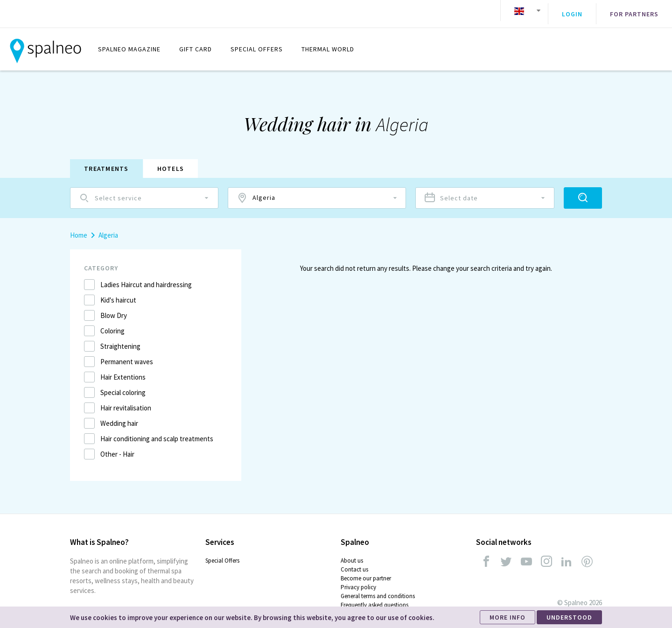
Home (79, 228)
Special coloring (123, 385)
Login (572, 11)
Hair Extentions (123, 370)
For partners (634, 11)
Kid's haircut (118, 293)
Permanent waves (127, 355)
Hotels (171, 162)
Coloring (112, 324)
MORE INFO (507, 617)
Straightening (120, 339)
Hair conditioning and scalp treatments (157, 432)
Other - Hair (117, 447)
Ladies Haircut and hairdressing (146, 278)
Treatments (106, 162)
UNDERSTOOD (569, 617)
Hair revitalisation (126, 401)
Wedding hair (119, 416)
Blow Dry (114, 308)
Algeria (108, 228)
